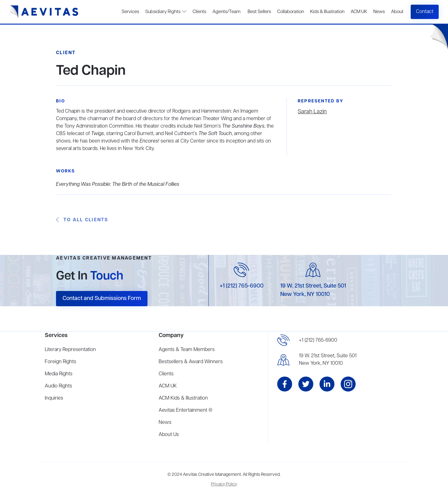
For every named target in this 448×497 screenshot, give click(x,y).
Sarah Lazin (312, 112)
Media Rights (59, 374)
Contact (425, 12)
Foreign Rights (61, 362)
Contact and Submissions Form (102, 298)
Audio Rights (58, 386)
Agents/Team (226, 12)
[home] (44, 12)
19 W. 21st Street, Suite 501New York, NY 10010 (328, 360)
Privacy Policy (224, 484)
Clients (199, 12)
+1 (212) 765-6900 (242, 286)
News (379, 12)
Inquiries (54, 398)
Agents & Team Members (187, 350)
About (397, 12)
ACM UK (359, 12)
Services (130, 12)
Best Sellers (259, 12)
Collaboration (291, 12)
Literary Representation (70, 350)
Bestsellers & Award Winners (191, 362)
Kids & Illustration (327, 12)
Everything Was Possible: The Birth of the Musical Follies (118, 185)
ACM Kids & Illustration (183, 398)
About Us (169, 435)
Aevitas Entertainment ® (186, 410)
